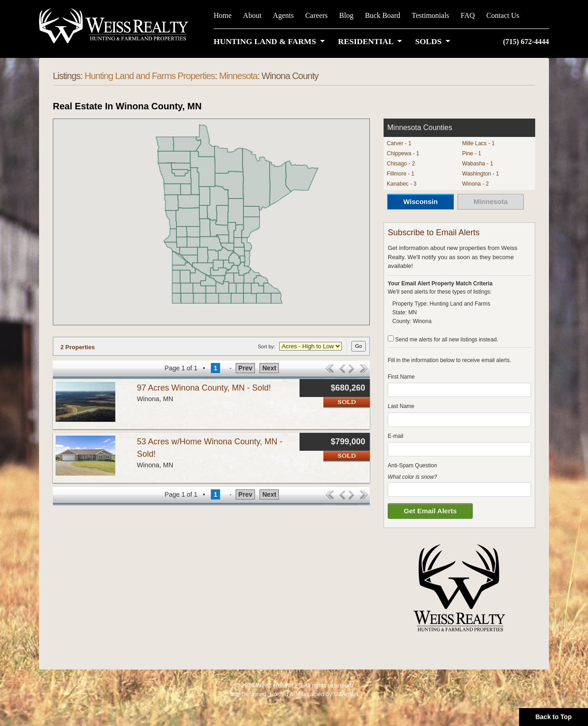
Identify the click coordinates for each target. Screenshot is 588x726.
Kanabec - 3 (402, 184)
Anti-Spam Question (412, 465)
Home (223, 15)
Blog (346, 15)
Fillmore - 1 (401, 174)
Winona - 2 (475, 184)
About (252, 15)
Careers (316, 15)
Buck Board (382, 15)
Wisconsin (421, 201)
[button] (271, 41)
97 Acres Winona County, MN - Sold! (204, 388)
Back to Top (553, 717)
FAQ (468, 15)
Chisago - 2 (401, 164)
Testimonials (430, 15)
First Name (401, 377)
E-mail (396, 436)
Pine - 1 (472, 153)
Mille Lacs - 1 (478, 143)
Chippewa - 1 (403, 153)
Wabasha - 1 (478, 164)
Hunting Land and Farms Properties (150, 76)
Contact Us (503, 15)
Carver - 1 (399, 143)
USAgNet (346, 694)
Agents (283, 15)
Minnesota (238, 76)
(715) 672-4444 (526, 42)
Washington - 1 (481, 174)
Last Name (401, 406)
